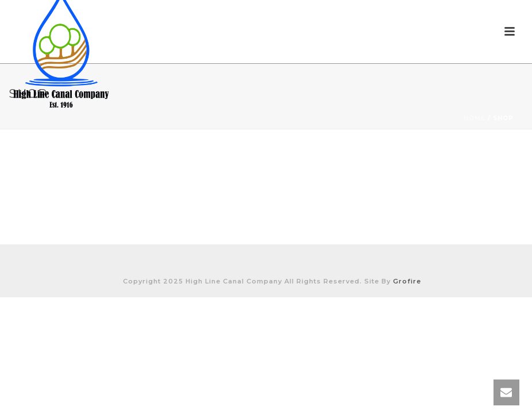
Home (475, 118)
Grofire (407, 281)
